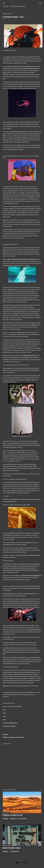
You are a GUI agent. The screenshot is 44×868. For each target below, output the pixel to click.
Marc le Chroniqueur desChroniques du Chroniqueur (22, 259)
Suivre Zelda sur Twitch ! (9, 726)
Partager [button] (5, 734)
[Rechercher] (40, 3)
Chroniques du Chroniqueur (30, 68)
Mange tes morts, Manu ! (12, 848)
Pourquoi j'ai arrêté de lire (13, 815)
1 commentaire (14, 851)
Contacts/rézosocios (17, 6)
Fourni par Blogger (22, 863)
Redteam (34, 325)
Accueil (6, 6)
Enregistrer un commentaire (18, 819)
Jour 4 (4, 716)
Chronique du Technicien (16, 737)
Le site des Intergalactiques (10, 723)
